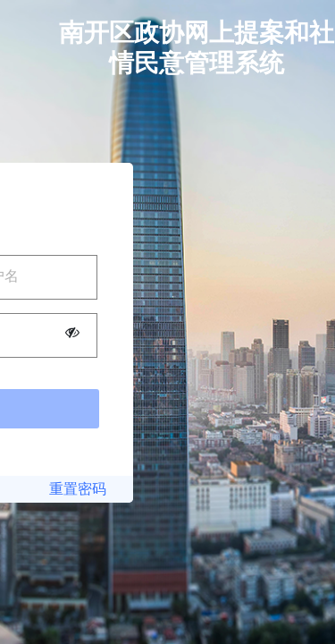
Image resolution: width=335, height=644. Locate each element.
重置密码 (78, 489)
